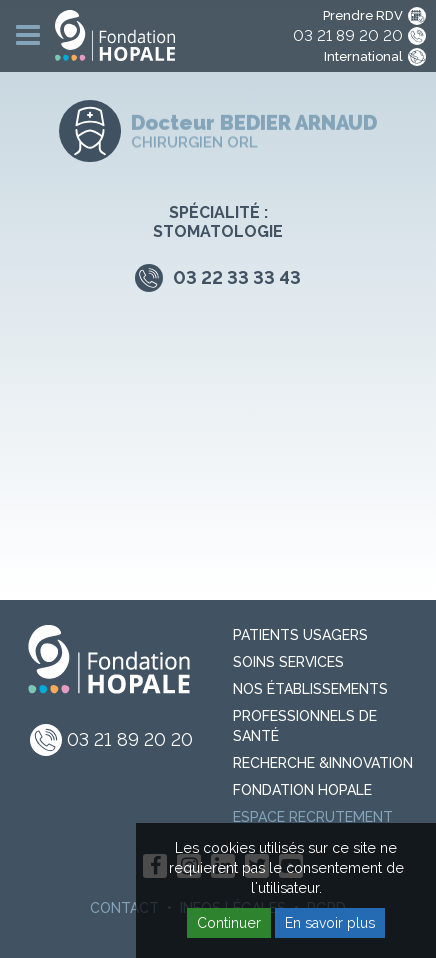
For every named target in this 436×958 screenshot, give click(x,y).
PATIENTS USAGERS (300, 635)
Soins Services (288, 662)
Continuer (229, 923)
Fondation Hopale (302, 790)
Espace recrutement (313, 817)
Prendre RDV (363, 15)
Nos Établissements (310, 689)
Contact (124, 908)
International (363, 56)
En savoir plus (330, 923)
